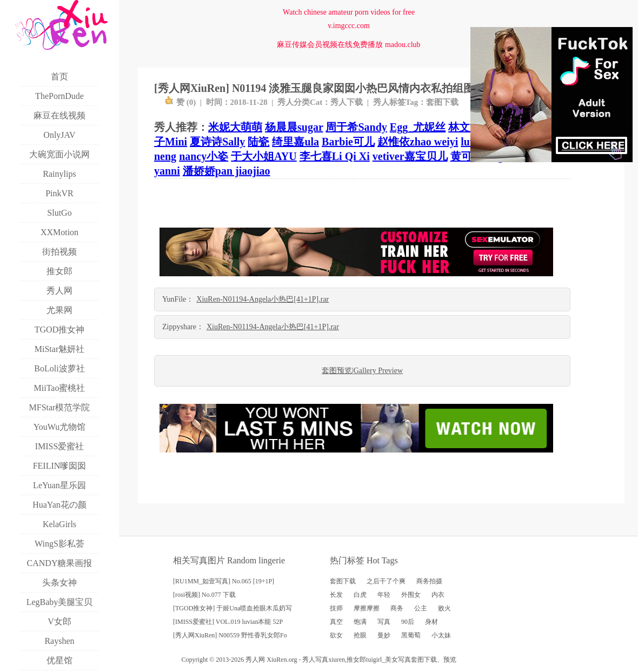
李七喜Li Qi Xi (335, 156)
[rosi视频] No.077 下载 (204, 595)
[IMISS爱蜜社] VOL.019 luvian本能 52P (228, 622)
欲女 (336, 635)
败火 (444, 608)
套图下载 (442, 102)
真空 (336, 622)
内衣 (438, 595)
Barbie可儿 (348, 142)
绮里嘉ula (295, 142)
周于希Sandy (356, 127)
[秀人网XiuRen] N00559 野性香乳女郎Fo (230, 635)
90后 (408, 622)
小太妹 (441, 635)
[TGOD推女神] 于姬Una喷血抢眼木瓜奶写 (232, 608)
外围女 (411, 595)
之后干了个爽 (386, 581)
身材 (431, 622)
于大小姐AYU (264, 156)
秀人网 (255, 660)
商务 (397, 608)
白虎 (360, 595)
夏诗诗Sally (217, 142)
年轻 (384, 595)
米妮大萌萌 (235, 127)
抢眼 (360, 635)
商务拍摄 (429, 581)
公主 (421, 608)
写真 (384, 622)
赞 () (180, 102)
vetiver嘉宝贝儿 (410, 156)
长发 (336, 595)
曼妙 (384, 635)
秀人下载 (347, 102)
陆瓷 (258, 142)
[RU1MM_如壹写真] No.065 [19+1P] (224, 581)
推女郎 (356, 660)
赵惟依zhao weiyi (418, 142)
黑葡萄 (411, 635)
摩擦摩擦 (367, 608)
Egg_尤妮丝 (418, 127)
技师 (336, 608)
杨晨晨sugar (294, 127)
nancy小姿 (204, 156)
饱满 (360, 622)
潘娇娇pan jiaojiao (227, 171)
